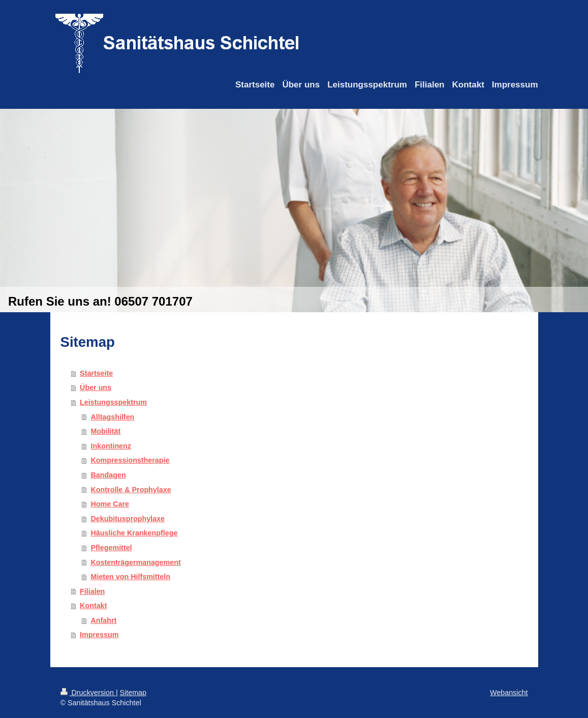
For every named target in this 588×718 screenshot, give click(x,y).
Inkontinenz (111, 446)
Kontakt (93, 606)
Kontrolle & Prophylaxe (131, 490)
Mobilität (106, 431)
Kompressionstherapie (130, 460)
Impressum (99, 635)
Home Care (110, 504)
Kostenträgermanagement (136, 562)
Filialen (92, 591)
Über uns (96, 387)
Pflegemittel (112, 548)
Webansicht (509, 693)
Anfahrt (104, 620)
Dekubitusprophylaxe (128, 519)
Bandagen (109, 475)
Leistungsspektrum (113, 402)
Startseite (96, 373)
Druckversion (88, 693)
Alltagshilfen (113, 417)
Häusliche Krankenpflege (134, 533)
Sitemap (133, 693)
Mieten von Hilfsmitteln (131, 577)
